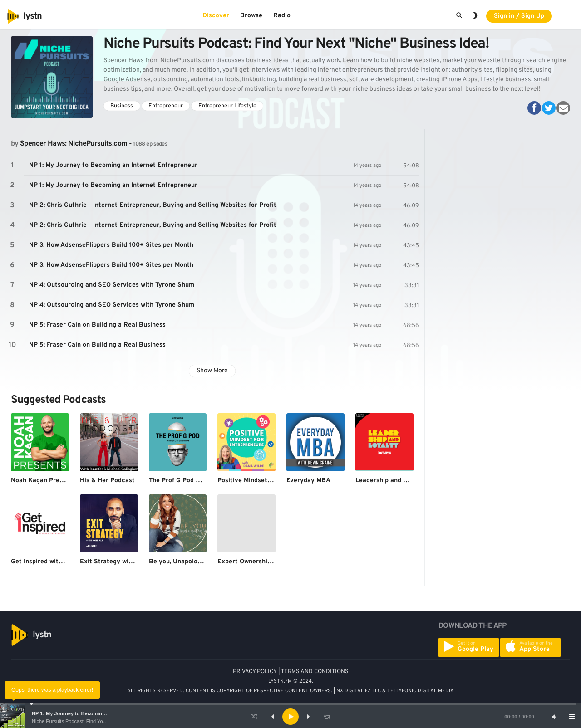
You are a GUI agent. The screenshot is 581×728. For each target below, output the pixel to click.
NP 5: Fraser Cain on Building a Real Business (97, 325)
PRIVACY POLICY (255, 672)
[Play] (290, 717)
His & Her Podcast (107, 481)
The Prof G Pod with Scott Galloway (202, 481)
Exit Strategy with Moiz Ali (120, 562)
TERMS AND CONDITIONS (315, 672)
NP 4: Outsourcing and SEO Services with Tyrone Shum (112, 285)
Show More (212, 371)
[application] (290, 717)
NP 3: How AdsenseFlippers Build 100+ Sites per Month (111, 245)
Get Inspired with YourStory (53, 562)
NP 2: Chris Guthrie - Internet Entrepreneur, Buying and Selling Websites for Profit (153, 205)
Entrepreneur (166, 106)
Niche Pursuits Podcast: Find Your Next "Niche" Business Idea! (101, 721)
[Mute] (554, 717)
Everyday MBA (308, 481)
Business (122, 106)
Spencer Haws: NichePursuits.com (74, 144)
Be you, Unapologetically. (187, 562)
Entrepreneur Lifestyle (227, 106)
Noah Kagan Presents (43, 481)
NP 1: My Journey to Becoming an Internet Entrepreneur (98, 713)
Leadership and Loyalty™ (393, 481)
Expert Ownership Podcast (257, 562)
